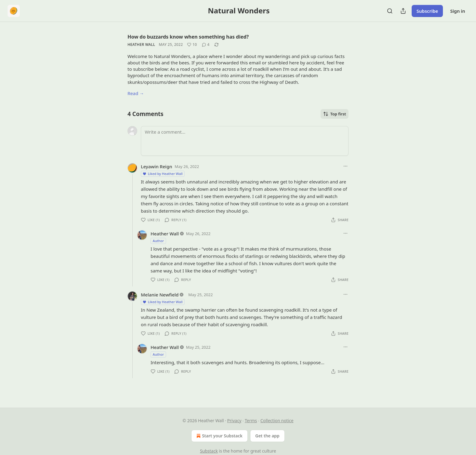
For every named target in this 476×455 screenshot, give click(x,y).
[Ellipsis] (345, 166)
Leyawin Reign (156, 166)
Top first (335, 114)
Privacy (234, 421)
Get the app (267, 436)
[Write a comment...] (245, 141)
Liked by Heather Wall (162, 174)
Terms (251, 421)
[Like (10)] (192, 45)
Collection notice (277, 421)
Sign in (458, 11)
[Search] (390, 11)
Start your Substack (219, 436)
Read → (136, 93)
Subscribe (427, 11)
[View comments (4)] (206, 45)
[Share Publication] (403, 11)
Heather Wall (141, 44)
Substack (209, 451)
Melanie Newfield (160, 295)
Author (158, 241)
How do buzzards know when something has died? (188, 37)
